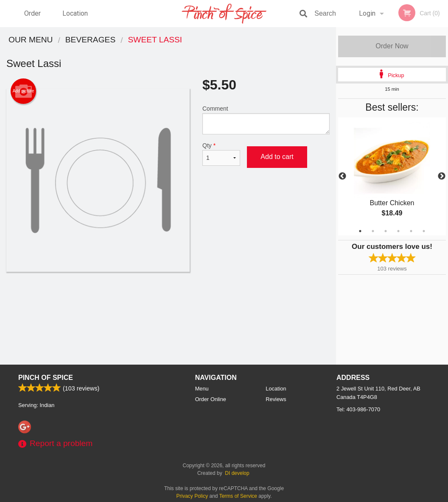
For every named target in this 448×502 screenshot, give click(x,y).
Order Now (392, 46)
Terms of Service (238, 496)
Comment (266, 120)
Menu (202, 389)
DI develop (237, 473)
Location (75, 13)
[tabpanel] (392, 176)
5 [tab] (411, 231)
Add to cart (277, 157)
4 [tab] (398, 231)
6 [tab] (424, 231)
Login (367, 13)
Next (442, 176)
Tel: (358, 409)
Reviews (276, 399)
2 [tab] (373, 231)
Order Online (34, 18)
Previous (342, 176)
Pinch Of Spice (46, 378)
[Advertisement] (168, 299)
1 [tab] (360, 231)
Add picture (24, 91)
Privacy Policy (192, 496)
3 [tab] (386, 231)
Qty (221, 154)
